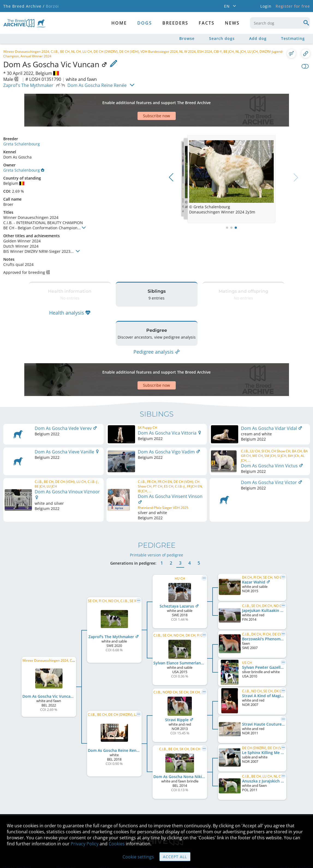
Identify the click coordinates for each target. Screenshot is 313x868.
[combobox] (280, 23)
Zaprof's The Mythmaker (28, 85)
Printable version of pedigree (157, 522)
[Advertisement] (136, 101)
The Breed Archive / (24, 6)
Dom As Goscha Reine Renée (97, 85)
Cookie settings (138, 857)
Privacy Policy (85, 844)
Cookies (117, 844)
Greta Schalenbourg (22, 125)
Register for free (293, 6)
